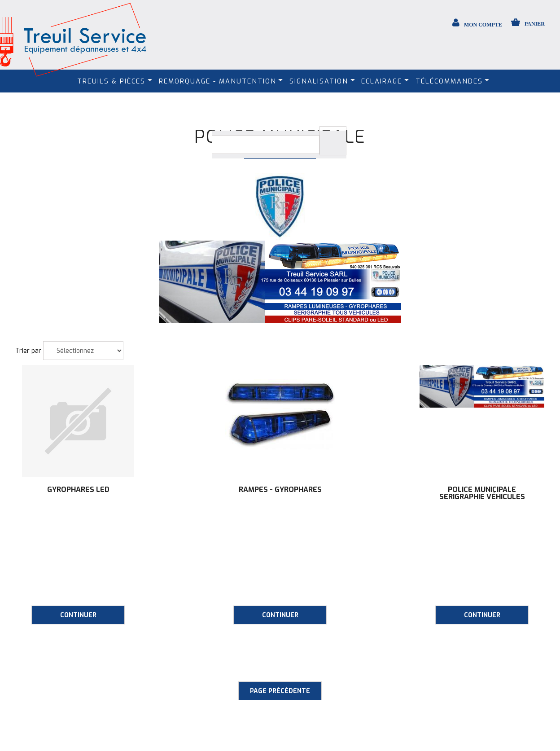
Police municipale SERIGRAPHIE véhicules (482, 493)
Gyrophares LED (78, 490)
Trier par (28, 351)
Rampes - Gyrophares (280, 490)
